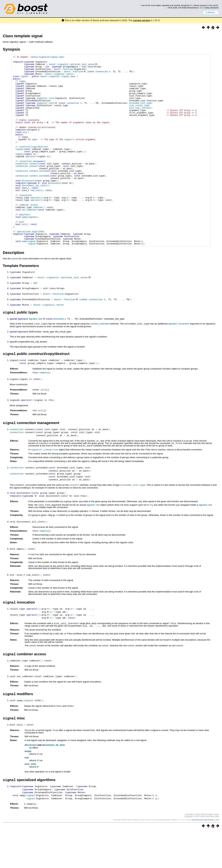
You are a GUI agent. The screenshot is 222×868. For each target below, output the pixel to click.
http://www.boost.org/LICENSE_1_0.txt (205, 857)
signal (24, 81)
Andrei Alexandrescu (190, 8)
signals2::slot (46, 107)
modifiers (25, 249)
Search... (211, 12)
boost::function (64, 72)
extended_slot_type (133, 524)
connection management (32, 184)
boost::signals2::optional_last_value (72, 66)
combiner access (29, 237)
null (44, 429)
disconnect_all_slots (54, 783)
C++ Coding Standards (209, 8)
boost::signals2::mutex (59, 78)
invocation (25, 225)
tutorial (15, 299)
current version (142, 20)
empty (44, 412)
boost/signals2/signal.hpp (47, 57)
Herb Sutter (173, 8)
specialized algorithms (31, 269)
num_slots (30, 801)
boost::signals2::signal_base (58, 81)
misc (22, 258)
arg (25, 149)
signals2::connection (179, 363)
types (22, 87)
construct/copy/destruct (34, 166)
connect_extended (100, 363)
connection (102, 75)
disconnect (31, 783)
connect (74, 524)
